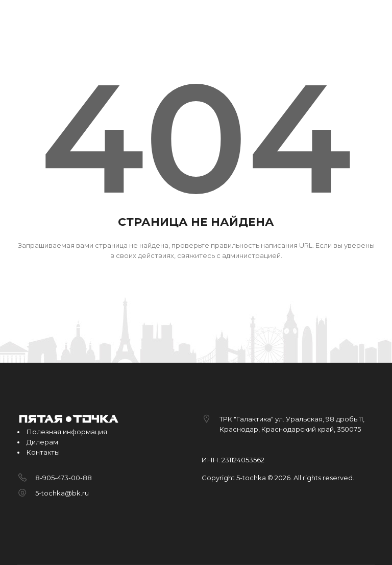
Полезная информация (67, 432)
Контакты (43, 452)
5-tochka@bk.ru (62, 493)
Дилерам (42, 442)
